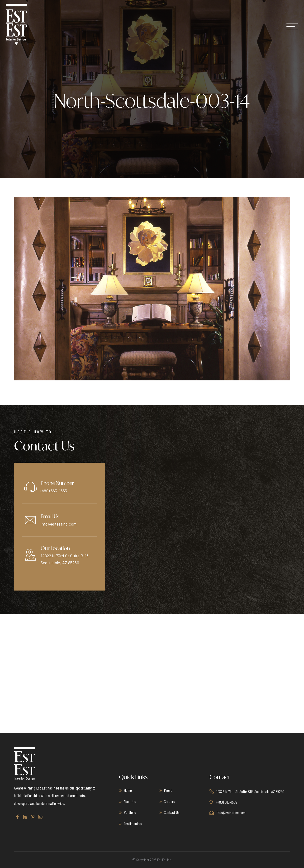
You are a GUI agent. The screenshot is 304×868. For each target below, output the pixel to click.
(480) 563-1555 (54, 491)
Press (168, 790)
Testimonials (133, 823)
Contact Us (172, 812)
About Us (130, 801)
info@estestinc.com (59, 524)
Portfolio (130, 812)
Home (128, 790)
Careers (169, 801)
